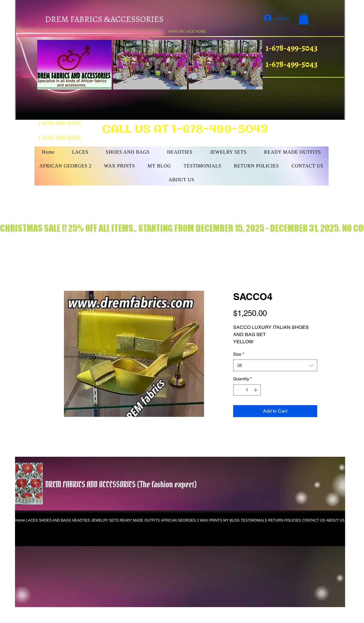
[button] (304, 18)
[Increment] (256, 390)
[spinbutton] (247, 390)
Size (239, 354)
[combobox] (275, 365)
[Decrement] (238, 390)
